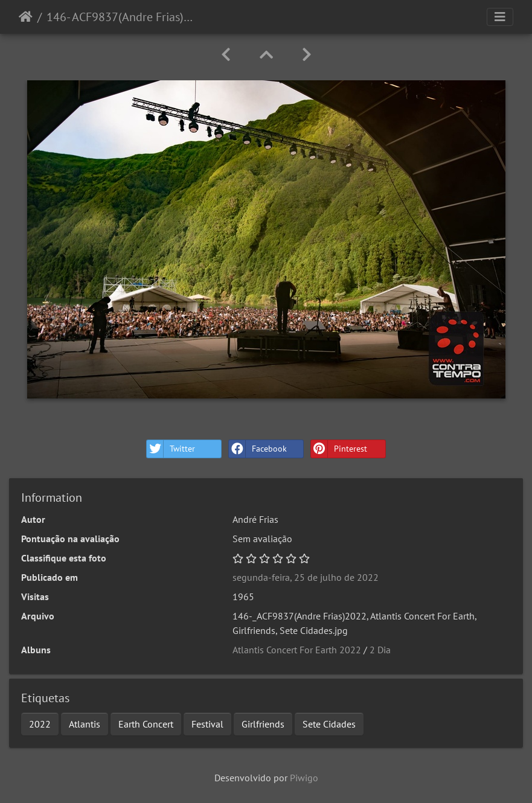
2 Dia (380, 650)
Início (26, 17)
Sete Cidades (329, 724)
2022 (40, 724)
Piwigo (304, 778)
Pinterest (339, 449)
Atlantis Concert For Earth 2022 (297, 650)
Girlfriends (263, 724)
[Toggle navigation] (500, 17)
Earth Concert (146, 724)
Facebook (258, 449)
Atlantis (85, 724)
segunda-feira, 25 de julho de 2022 (306, 577)
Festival (207, 724)
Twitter (171, 449)
